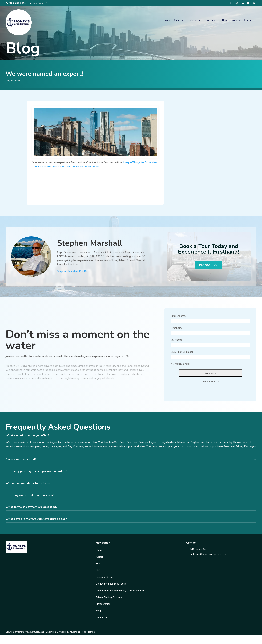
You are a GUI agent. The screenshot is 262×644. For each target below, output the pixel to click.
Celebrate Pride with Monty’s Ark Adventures (121, 591)
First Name (177, 329)
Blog (225, 20)
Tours (99, 564)
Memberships (103, 605)
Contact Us (250, 20)
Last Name (177, 341)
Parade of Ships (104, 578)
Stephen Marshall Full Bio (73, 272)
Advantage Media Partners (82, 633)
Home (167, 20)
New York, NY (40, 3)
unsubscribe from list (210, 382)
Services (192, 20)
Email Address (179, 317)
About (177, 20)
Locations (210, 20)
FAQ (98, 571)
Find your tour (209, 265)
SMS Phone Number (182, 353)
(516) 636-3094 (17, 3)
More (234, 20)
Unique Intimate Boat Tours (111, 585)
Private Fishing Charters (109, 598)
